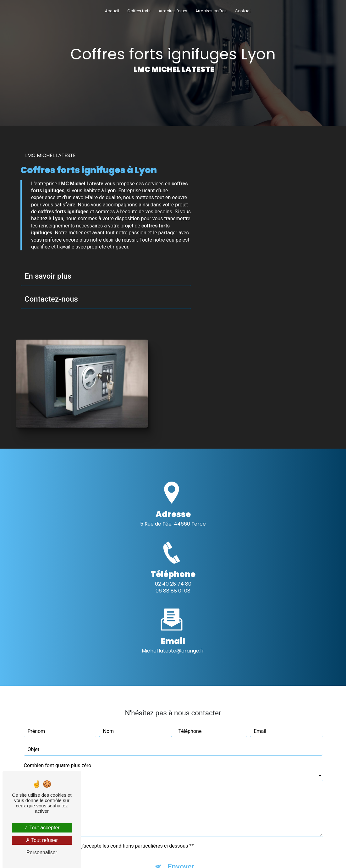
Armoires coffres (211, 11)
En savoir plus (48, 277)
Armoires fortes (173, 11)
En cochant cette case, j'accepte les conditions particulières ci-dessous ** (112, 726)
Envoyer (181, 746)
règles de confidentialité (159, 766)
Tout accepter (42, 828)
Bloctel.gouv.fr (148, 807)
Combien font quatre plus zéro (58, 645)
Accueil (112, 11)
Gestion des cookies (240, 854)
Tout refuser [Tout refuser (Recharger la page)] (42, 840)
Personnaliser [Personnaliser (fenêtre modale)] (42, 852)
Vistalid (96, 854)
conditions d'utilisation (226, 766)
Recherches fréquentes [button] (173, 842)
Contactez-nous (51, 300)
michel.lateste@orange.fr (173, 530)
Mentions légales (192, 854)
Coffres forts (139, 11)
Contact (243, 11)
